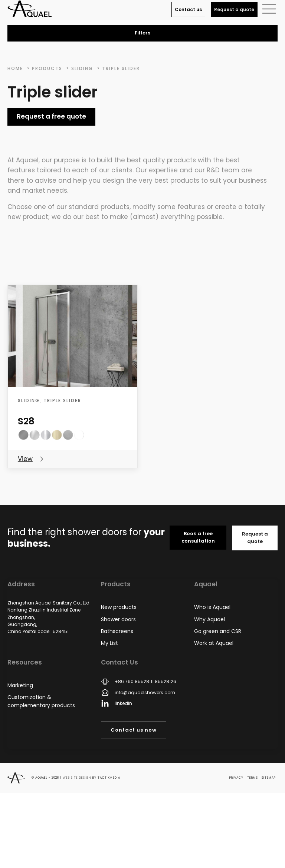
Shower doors (118, 619)
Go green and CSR (218, 631)
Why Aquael (209, 619)
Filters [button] (142, 33)
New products (119, 607)
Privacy (236, 778)
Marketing (20, 685)
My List (109, 643)
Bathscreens (117, 631)
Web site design (77, 778)
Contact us (188, 9)
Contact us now (134, 730)
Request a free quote (51, 116)
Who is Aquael (212, 607)
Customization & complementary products (41, 701)
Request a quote (234, 9)
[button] (269, 9)
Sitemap (269, 778)
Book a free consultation (198, 537)
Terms (253, 778)
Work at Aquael (214, 643)
